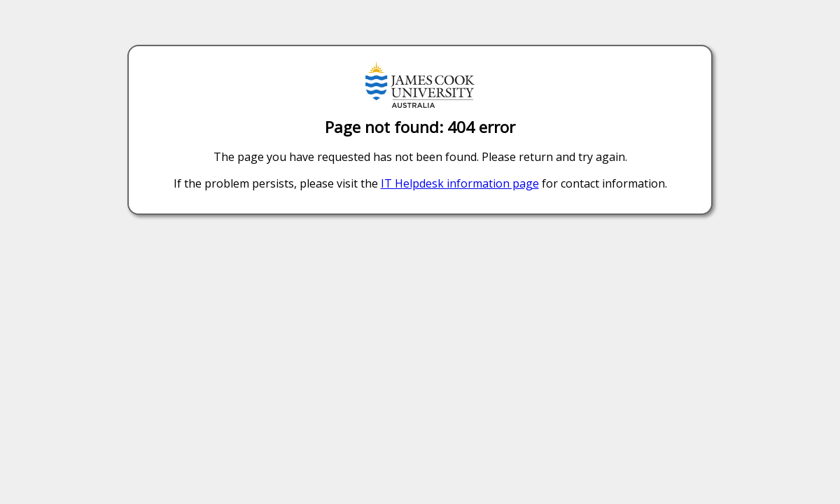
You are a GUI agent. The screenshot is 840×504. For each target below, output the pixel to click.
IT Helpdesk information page (460, 183)
